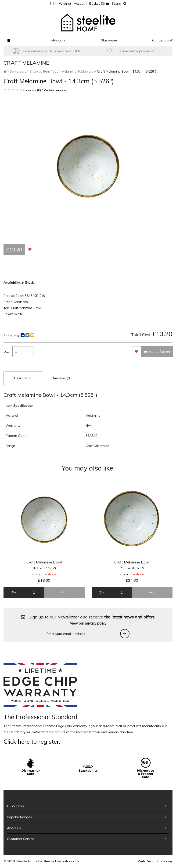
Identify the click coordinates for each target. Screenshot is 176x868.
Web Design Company (155, 861)
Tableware (57, 40)
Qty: (6, 351)
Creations (21, 302)
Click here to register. (32, 741)
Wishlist (65, 4)
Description (23, 378)
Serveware (18, 71)
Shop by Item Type (44, 71)
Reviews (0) (62, 378)
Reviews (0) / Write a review (35, 90)
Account (80, 4)
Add (64, 592)
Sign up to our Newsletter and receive (88, 620)
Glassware (109, 40)
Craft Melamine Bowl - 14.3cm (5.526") (127, 71)
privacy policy (96, 623)
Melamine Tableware (78, 71)
